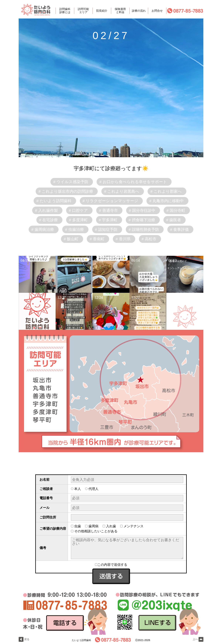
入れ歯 (111, 526)
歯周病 (93, 526)
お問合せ (157, 11)
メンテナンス (134, 526)
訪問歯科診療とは (65, 11)
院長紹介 (102, 11)
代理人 (93, 489)
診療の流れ (139, 11)
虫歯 (78, 526)
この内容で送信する (111, 565)
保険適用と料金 (120, 11)
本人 (78, 489)
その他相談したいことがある (96, 531)
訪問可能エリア (83, 11)
